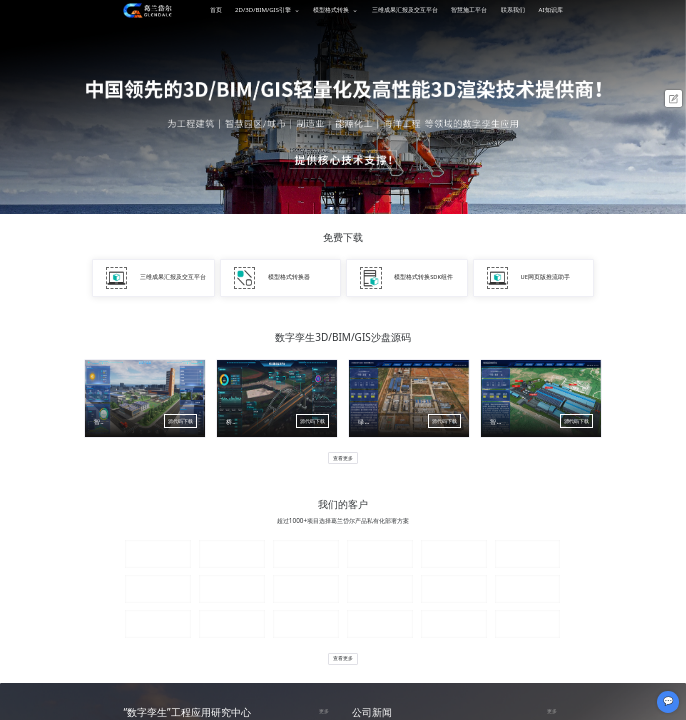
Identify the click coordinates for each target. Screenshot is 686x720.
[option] (343, 107)
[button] (331, 208)
